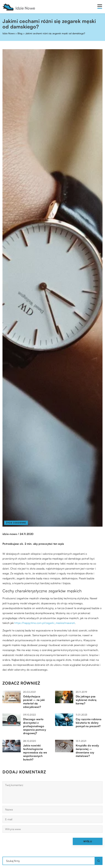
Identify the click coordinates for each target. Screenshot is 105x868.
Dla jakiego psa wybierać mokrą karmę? (86, 700)
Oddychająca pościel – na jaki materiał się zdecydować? (34, 702)
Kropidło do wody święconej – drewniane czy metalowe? (87, 751)
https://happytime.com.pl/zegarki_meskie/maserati (45, 623)
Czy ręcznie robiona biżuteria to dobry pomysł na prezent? (89, 723)
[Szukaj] (99, 861)
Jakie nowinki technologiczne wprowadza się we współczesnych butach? (35, 752)
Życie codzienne (16, 523)
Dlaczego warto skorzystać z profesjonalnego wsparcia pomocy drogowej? (35, 726)
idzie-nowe (10, 534)
